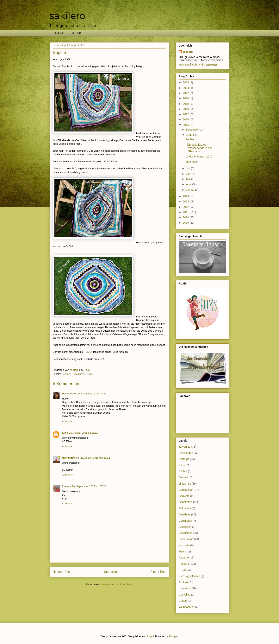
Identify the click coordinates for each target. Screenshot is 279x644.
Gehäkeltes (78, 374)
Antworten (68, 421)
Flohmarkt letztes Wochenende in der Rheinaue (199, 148)
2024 (186, 82)
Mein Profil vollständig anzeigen (198, 65)
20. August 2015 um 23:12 (95, 458)
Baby (182, 465)
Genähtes (185, 514)
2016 (186, 119)
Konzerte (184, 545)
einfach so (185, 484)
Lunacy (66, 486)
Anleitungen (186, 453)
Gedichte (184, 496)
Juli (188, 168)
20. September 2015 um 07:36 (89, 486)
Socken (183, 582)
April (189, 184)
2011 (186, 212)
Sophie (190, 139)
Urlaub (183, 601)
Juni (189, 174)
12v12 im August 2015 (199, 156)
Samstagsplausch (189, 576)
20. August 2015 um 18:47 (92, 394)
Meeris (183, 552)
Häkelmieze (69, 394)
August (191, 135)
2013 (186, 201)
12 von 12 (185, 447)
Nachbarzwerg (71, 458)
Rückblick (184, 564)
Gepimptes (185, 521)
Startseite (59, 33)
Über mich (185, 588)
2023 (186, 88)
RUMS (87, 352)
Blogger (173, 636)
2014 (186, 196)
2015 (186, 125)
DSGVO (76, 33)
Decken (66, 374)
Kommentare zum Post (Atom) (116, 584)
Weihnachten (186, 607)
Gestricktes (185, 533)
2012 (186, 207)
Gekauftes (185, 508)
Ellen (65, 433)
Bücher (183, 471)
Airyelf (150, 636)
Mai (189, 179)
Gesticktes (185, 527)
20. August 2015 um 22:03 (84, 433)
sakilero (67, 16)
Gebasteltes (186, 490)
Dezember (193, 130)
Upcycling (185, 595)
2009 (186, 223)
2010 (186, 217)
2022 (186, 93)
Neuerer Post (62, 572)
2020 (186, 98)
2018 (186, 109)
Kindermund (186, 539)
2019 (186, 104)
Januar (191, 190)
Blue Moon (192, 162)
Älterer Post (158, 572)
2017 (186, 114)
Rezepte (184, 558)
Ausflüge (184, 459)
